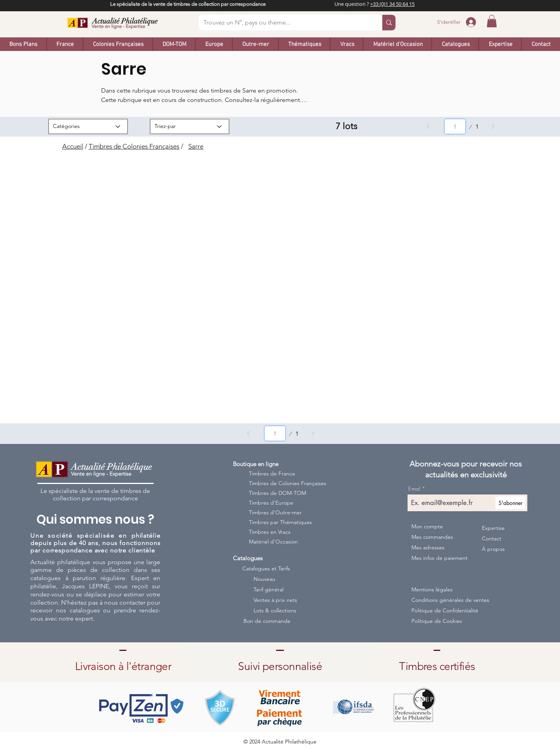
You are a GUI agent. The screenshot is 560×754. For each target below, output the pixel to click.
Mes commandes (432, 537)
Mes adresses (428, 547)
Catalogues (248, 558)
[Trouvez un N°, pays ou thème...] (285, 23)
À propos (493, 549)
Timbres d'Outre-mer (275, 512)
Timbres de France (272, 473)
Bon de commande (267, 621)
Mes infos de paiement (439, 558)
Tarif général (269, 589)
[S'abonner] (510, 503)
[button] (492, 21)
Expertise (493, 528)
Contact (492, 538)
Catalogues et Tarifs (266, 568)
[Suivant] (493, 126)
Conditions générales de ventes (444, 600)
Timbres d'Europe (271, 503)
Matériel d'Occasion (273, 542)
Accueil (73, 146)
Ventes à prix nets (275, 600)
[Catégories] (88, 126)
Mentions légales (432, 589)
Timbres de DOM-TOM (277, 493)
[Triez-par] (190, 126)
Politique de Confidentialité (444, 610)
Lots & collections (275, 610)
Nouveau (264, 579)
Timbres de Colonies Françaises (134, 146)
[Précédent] (429, 126)
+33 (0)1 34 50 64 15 (392, 4)
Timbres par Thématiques (280, 522)
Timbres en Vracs (270, 532)
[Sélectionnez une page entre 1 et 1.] (455, 126)
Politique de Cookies (437, 621)
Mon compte (427, 526)
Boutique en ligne (256, 464)
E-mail (414, 489)
